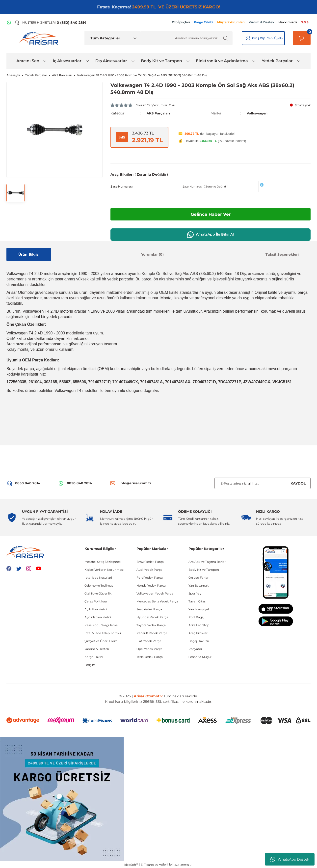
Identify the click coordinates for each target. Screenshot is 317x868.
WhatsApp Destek (290, 859)
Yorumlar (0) (152, 254)
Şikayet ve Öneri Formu (102, 641)
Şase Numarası (121, 186)
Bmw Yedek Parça (150, 562)
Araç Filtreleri (198, 633)
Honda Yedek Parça (151, 585)
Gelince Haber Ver (211, 214)
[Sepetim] (302, 38)
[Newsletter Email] (263, 483)
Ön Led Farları (199, 578)
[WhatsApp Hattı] (9, 23)
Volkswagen (258, 113)
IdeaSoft (131, 864)
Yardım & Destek (97, 649)
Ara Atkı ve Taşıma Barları (207, 562)
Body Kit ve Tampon (204, 570)
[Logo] (40, 38)
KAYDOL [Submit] (298, 483)
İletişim (90, 665)
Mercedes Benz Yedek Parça (157, 601)
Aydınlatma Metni (98, 617)
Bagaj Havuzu (199, 641)
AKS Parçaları (159, 113)
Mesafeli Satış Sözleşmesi (103, 562)
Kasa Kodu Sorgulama (101, 625)
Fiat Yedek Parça (149, 641)
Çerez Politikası (96, 601)
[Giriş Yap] (248, 38)
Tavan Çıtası (197, 601)
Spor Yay (195, 593)
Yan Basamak (198, 585)
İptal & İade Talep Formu (103, 633)
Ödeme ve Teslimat (99, 585)
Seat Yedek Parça (149, 609)
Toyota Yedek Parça (151, 625)
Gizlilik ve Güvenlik (98, 593)
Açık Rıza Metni (96, 609)
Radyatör (195, 649)
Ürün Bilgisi (29, 254)
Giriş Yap (259, 38)
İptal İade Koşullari (98, 578)
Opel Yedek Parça (149, 649)
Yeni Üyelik (275, 38)
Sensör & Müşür (200, 657)
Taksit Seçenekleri (282, 254)
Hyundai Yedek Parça (152, 617)
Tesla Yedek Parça (150, 657)
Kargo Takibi (94, 657)
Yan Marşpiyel (199, 609)
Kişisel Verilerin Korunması (104, 570)
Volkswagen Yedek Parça (155, 593)
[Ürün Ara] (186, 38)
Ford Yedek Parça (150, 578)
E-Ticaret (147, 864)
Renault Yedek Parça (152, 633)
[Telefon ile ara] (50, 23)
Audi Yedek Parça (149, 570)
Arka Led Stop (199, 625)
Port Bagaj (196, 617)
